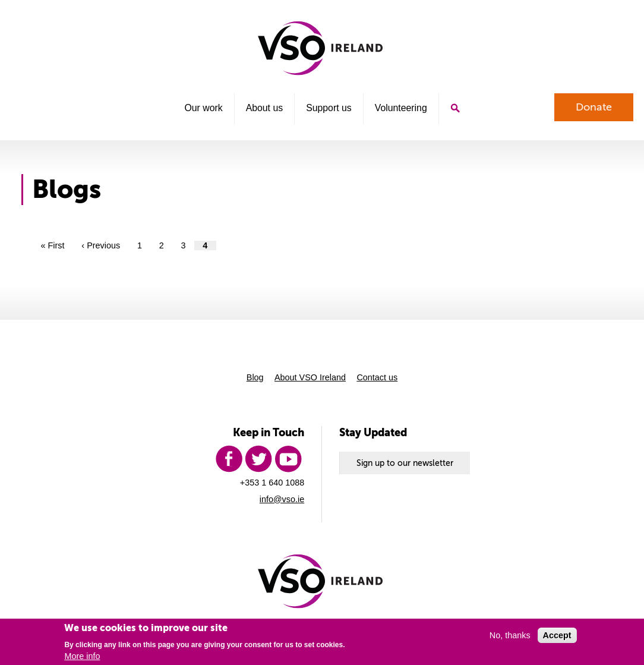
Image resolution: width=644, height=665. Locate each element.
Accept (557, 635)
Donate (594, 107)
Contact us (377, 377)
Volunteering (401, 108)
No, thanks (510, 635)
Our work (203, 108)
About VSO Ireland (310, 377)
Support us (329, 108)
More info (82, 656)
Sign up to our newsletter (405, 463)
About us (264, 108)
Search (455, 108)
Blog (255, 377)
